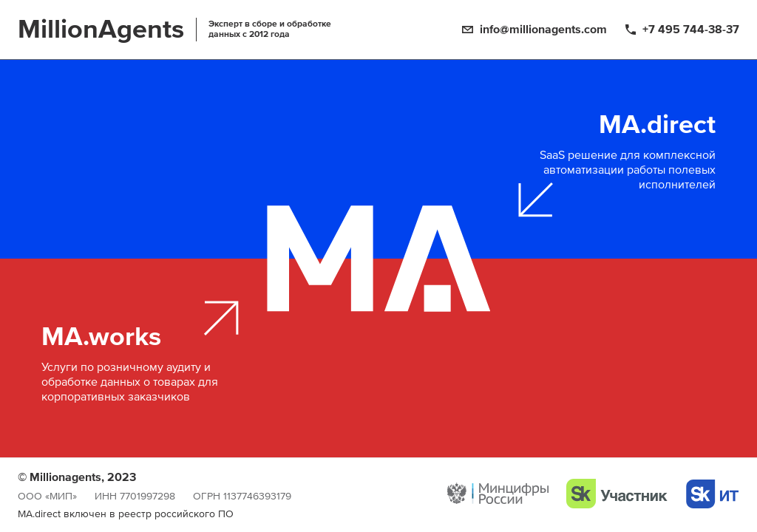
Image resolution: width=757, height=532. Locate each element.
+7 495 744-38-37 (691, 30)
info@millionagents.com (543, 30)
